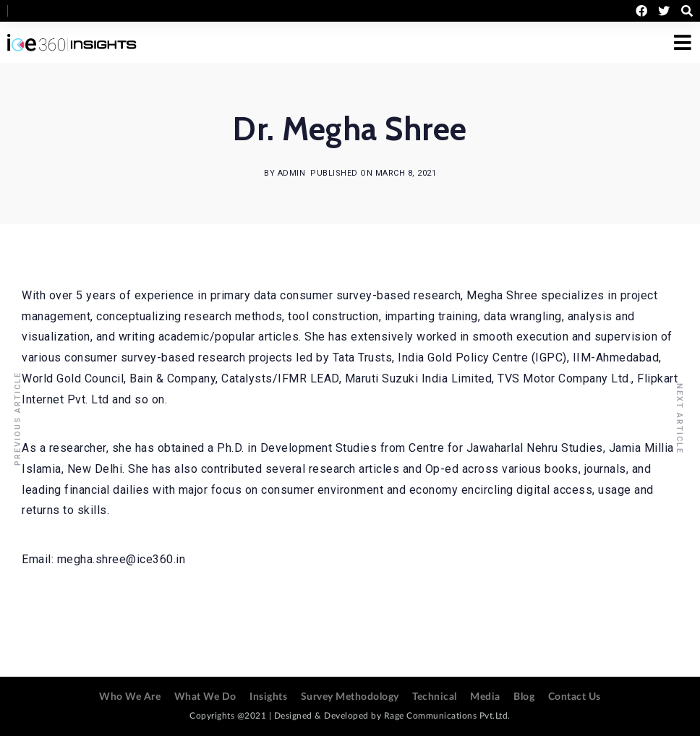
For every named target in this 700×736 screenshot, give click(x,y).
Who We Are (130, 697)
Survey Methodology (350, 697)
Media (485, 697)
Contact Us (575, 697)
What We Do (205, 697)
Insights (268, 697)
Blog (524, 697)
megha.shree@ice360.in (121, 559)
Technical (435, 697)
